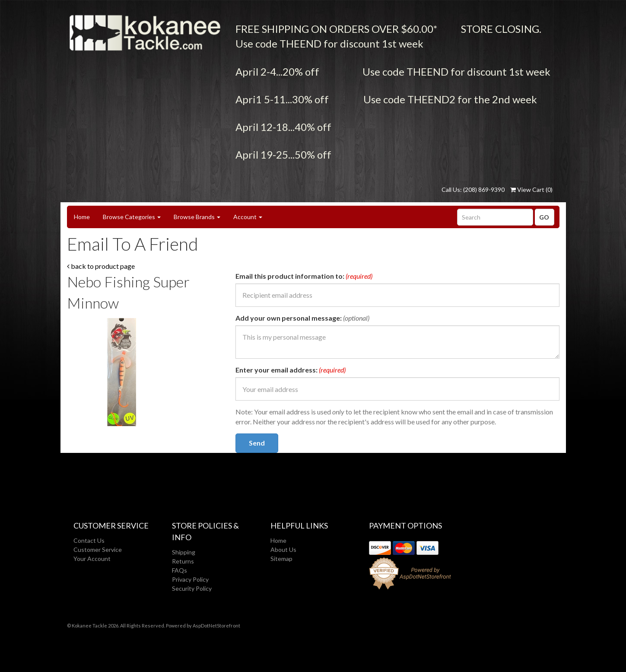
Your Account (92, 559)
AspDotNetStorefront (216, 626)
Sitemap (281, 559)
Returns (183, 561)
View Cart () (531, 189)
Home (82, 217)
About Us (283, 549)
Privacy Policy (190, 579)
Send (257, 443)
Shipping (184, 552)
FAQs (180, 570)
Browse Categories (132, 217)
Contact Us (89, 540)
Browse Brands (197, 217)
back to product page (101, 266)
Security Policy (192, 588)
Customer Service (98, 549)
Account (248, 217)
